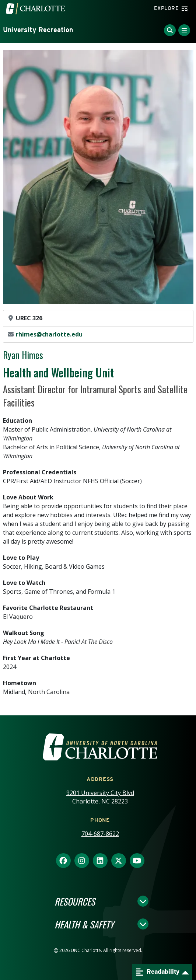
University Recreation (38, 30)
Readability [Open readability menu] (158, 972)
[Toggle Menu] (184, 30)
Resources (75, 901)
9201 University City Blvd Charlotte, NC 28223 (100, 797)
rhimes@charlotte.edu (49, 334)
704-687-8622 (100, 834)
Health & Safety (84, 924)
